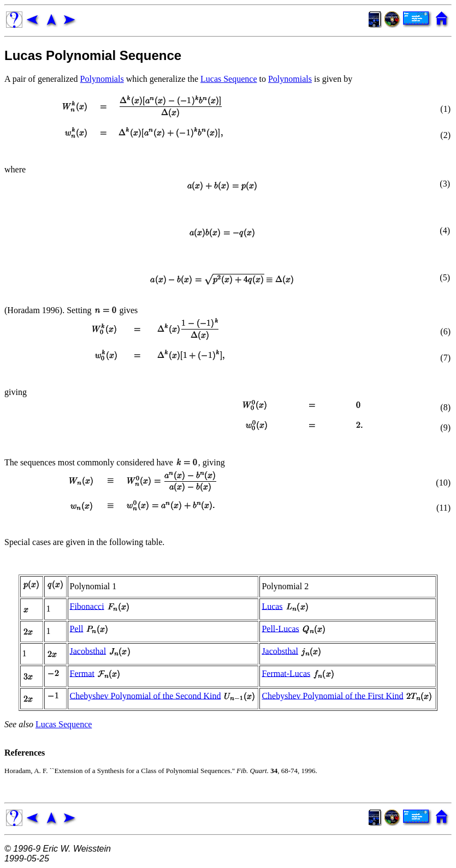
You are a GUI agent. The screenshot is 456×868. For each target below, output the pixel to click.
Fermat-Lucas (286, 673)
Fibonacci (87, 606)
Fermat (82, 673)
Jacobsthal (88, 651)
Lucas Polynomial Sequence (93, 55)
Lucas (272, 606)
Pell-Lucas (280, 628)
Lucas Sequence (229, 79)
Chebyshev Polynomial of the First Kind (332, 695)
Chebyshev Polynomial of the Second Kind (146, 695)
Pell (77, 628)
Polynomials (102, 79)
